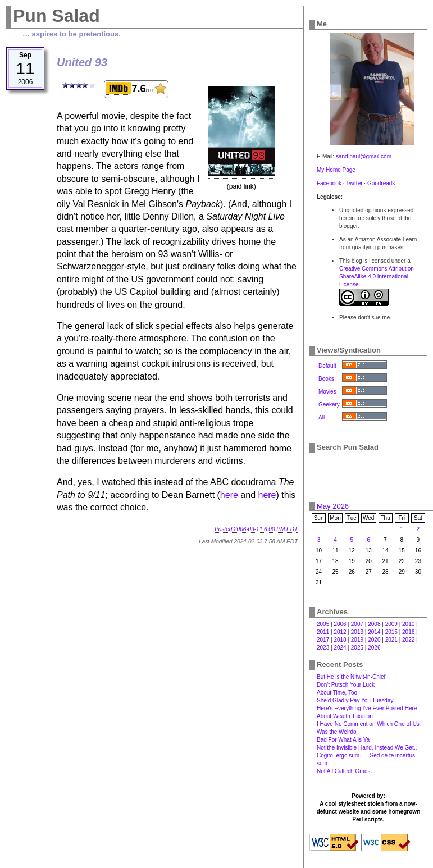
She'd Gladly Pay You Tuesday (355, 700)
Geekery (329, 405)
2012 (340, 632)
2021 (391, 640)
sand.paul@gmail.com (364, 156)
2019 (357, 640)
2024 (340, 648)
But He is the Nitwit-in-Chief (351, 677)
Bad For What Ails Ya (343, 740)
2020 (374, 640)
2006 (340, 624)
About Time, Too (337, 693)
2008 (374, 624)
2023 (323, 648)
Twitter (354, 183)
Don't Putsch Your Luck (346, 685)
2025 (357, 648)
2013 (357, 632)
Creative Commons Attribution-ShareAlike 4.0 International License (377, 277)
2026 (374, 648)
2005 (323, 624)
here (229, 495)
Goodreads (381, 183)
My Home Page (336, 170)
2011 (323, 632)
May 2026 (333, 506)
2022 (408, 640)
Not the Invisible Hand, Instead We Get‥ (367, 748)
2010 (408, 624)
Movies (327, 392)
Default (327, 366)
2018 (340, 640)
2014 (374, 632)
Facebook (329, 183)
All (322, 417)
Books (326, 379)
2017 (323, 640)
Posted (256, 529)
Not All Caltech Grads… (347, 771)
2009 (391, 624)
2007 (357, 624)
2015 (391, 632)
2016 (408, 632)
